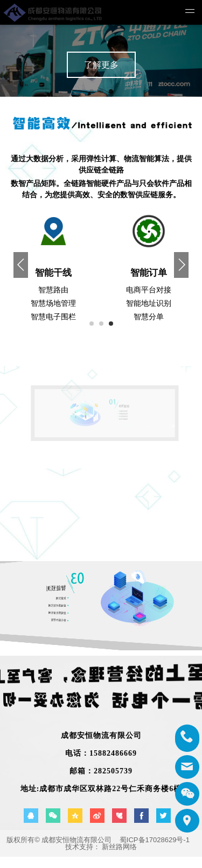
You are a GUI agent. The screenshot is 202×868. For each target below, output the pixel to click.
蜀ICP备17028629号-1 (155, 840)
